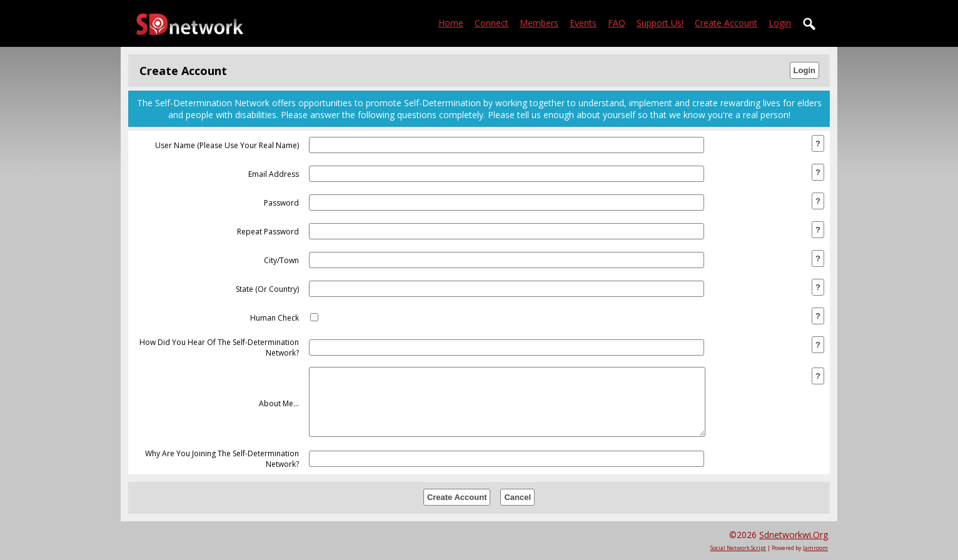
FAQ (617, 23)
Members (539, 23)
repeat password (268, 232)
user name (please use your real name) (227, 145)
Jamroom (815, 548)
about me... (279, 403)
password (281, 203)
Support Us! (660, 23)
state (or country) (267, 289)
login (780, 23)
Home (451, 23)
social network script (738, 548)
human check (275, 318)
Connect (492, 23)
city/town (281, 260)
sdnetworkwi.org (794, 535)
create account (726, 23)
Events (583, 23)
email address (274, 174)
